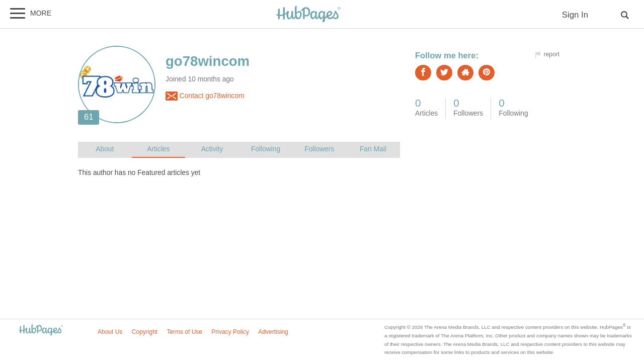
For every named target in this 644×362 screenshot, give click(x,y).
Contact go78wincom (205, 96)
